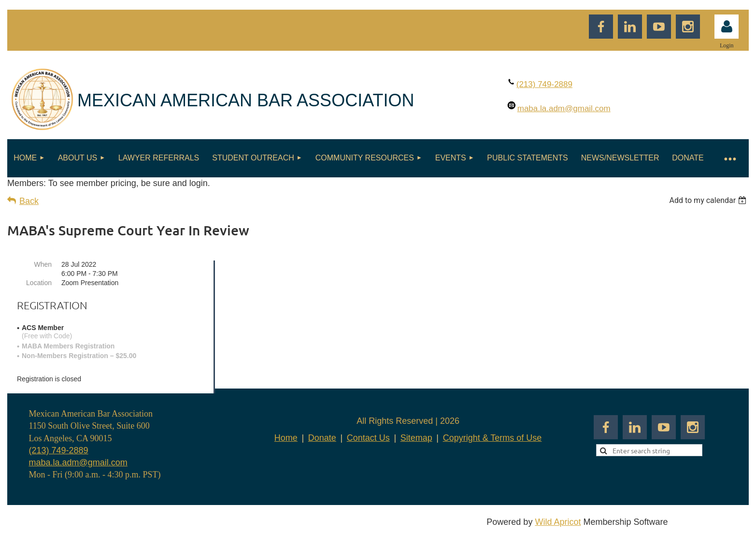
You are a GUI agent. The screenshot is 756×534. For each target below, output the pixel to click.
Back (29, 201)
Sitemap (416, 438)
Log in (727, 27)
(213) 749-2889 (59, 450)
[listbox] (709, 200)
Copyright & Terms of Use (492, 438)
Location (39, 283)
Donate (322, 438)
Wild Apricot (558, 522)
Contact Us (368, 438)
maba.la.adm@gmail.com (78, 462)
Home (286, 438)
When (43, 264)
